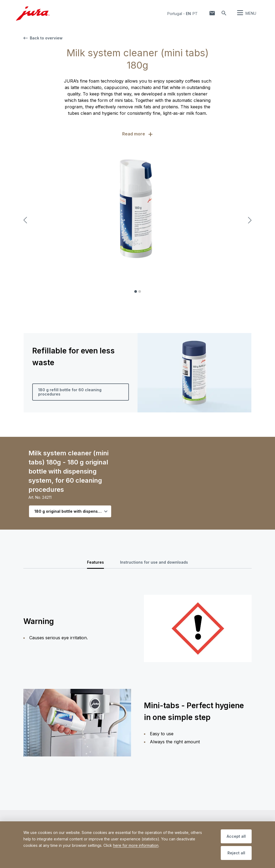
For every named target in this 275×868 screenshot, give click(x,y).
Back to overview (43, 38)
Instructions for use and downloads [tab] (154, 562)
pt (195, 14)
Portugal (175, 14)
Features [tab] (95, 562)
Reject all (236, 853)
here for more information (136, 845)
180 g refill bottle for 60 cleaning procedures (70, 392)
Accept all (236, 836)
